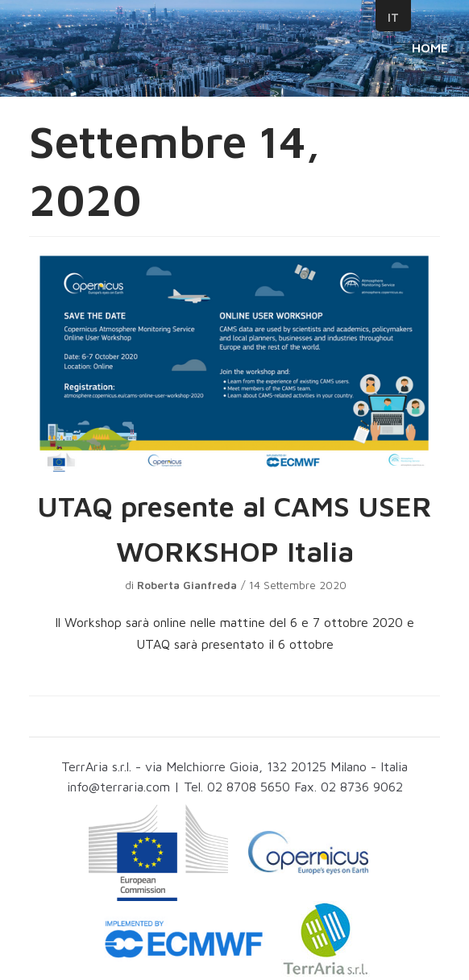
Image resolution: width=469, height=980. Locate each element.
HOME (430, 48)
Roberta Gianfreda (187, 585)
